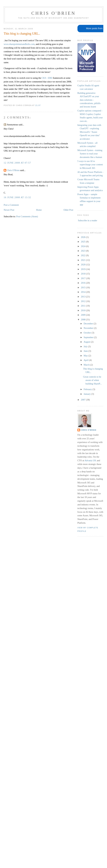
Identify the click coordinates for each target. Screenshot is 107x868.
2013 (84, 297)
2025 (84, 242)
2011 (84, 306)
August (87, 342)
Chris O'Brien (53, 13)
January (88, 394)
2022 (84, 255)
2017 (84, 278)
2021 (84, 260)
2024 (84, 246)
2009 (84, 315)
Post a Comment (11, 205)
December (89, 324)
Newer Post (9, 210)
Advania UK (90, 460)
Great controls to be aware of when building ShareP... (92, 380)
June (86, 351)
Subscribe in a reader (88, 220)
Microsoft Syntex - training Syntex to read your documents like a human (90, 154)
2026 (84, 237)
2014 (84, 292)
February (88, 389)
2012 (84, 301)
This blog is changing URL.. (22, 34)
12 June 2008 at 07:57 (17, 163)
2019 (84, 269)
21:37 (38, 105)
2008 (84, 320)
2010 (84, 310)
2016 (84, 283)
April (86, 360)
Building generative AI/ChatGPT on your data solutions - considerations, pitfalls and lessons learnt (89, 100)
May (86, 356)
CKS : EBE (47, 78)
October (88, 333)
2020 (84, 265)
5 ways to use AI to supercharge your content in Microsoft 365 (90, 165)
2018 (84, 274)
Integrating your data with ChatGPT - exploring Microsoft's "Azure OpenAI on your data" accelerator (89, 132)
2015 (84, 287)
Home (39, 210)
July (86, 346)
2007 (84, 400)
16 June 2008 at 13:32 (17, 197)
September (89, 337)
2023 (84, 251)
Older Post (68, 210)
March (87, 365)
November (89, 328)
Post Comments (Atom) (27, 216)
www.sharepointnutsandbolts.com (19, 44)
